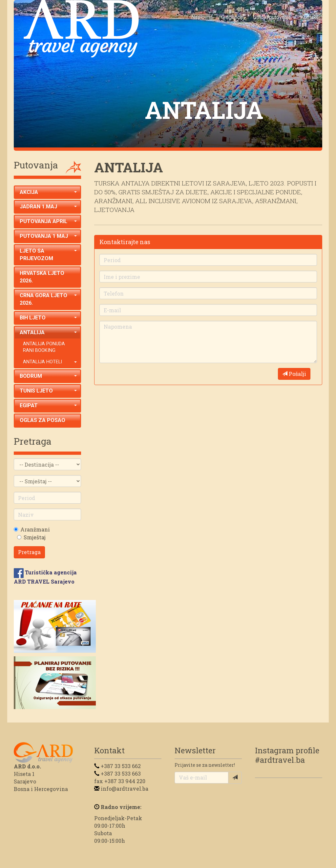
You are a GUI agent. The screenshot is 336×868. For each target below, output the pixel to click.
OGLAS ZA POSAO (42, 420)
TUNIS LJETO (48, 391)
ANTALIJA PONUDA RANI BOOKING (44, 347)
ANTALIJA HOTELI (50, 362)
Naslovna (202, 17)
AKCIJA (48, 192)
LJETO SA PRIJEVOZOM (48, 255)
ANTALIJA (48, 332)
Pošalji (294, 374)
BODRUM (48, 376)
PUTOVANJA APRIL (48, 221)
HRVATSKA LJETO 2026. (42, 277)
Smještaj (35, 537)
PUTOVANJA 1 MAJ (48, 236)
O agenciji (232, 17)
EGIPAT (48, 405)
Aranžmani (35, 529)
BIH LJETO (48, 318)
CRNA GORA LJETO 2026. (48, 299)
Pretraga (29, 552)
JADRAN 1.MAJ (48, 207)
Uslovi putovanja (272, 17)
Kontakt (309, 17)
